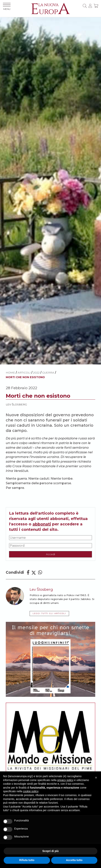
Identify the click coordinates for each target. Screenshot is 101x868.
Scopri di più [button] (50, 851)
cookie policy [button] (31, 791)
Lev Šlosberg (16, 404)
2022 (36, 373)
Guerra (48, 373)
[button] (96, 778)
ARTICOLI (24, 373)
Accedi (50, 554)
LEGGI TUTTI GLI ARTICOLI (49, 613)
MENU (7, 7)
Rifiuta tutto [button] (27, 860)
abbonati (42, 524)
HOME (10, 373)
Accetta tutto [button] (74, 860)
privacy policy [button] (65, 780)
